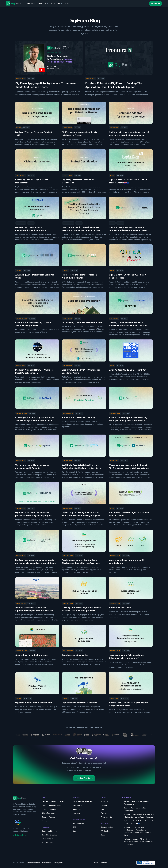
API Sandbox (106, 831)
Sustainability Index (50, 831)
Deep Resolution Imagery (52, 805)
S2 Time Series (48, 843)
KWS (74, 827)
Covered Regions (49, 817)
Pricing (45, 821)
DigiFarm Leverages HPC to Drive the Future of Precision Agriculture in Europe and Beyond (139, 842)
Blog (103, 809)
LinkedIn (96, 863)
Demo (103, 835)
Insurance (76, 813)
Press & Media (106, 817)
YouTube (104, 863)
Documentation (107, 827)
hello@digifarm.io (20, 835)
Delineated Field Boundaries (53, 801)
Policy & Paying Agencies (82, 801)
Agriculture (77, 809)
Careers (104, 805)
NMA (74, 831)
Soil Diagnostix (78, 823)
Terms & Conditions (33, 863)
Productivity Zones (49, 839)
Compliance (77, 805)
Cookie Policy (47, 863)
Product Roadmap (49, 809)
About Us (104, 801)
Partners (104, 813)
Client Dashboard (49, 813)
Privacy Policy (59, 863)
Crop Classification (49, 835)
